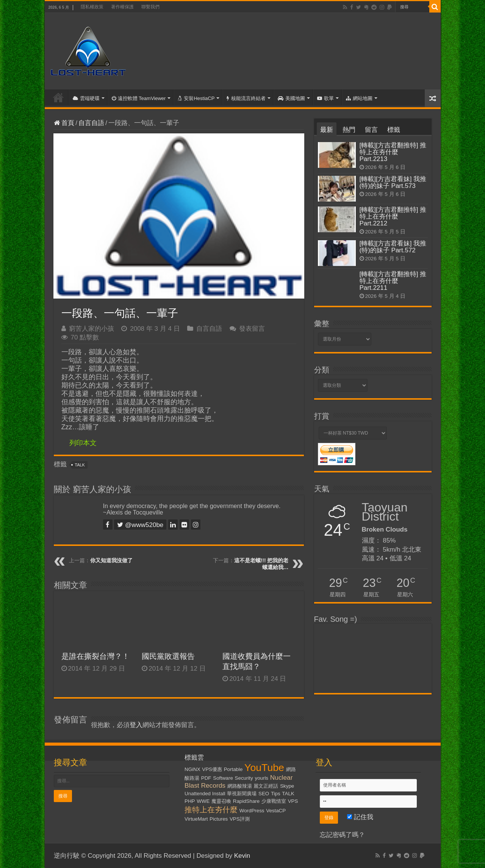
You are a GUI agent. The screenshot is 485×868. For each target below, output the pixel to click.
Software (223, 778)
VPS (293, 801)
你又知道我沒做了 (111, 560)
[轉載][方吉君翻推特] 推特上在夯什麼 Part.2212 (393, 217)
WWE (203, 801)
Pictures (219, 819)
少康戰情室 (274, 801)
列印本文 (83, 443)
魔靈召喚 (221, 801)
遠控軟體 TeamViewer (139, 98)
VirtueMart (196, 819)
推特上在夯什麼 (211, 810)
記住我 (360, 817)
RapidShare (246, 801)
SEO (264, 794)
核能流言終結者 (246, 98)
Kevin (242, 856)
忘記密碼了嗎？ (342, 835)
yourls (261, 778)
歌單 (325, 98)
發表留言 (252, 329)
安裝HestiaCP (196, 98)
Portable (233, 769)
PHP (190, 801)
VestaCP (276, 811)
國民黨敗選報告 (168, 656)
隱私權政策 (92, 7)
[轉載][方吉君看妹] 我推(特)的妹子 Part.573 (393, 182)
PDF (206, 778)
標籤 (394, 130)
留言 (371, 130)
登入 (136, 725)
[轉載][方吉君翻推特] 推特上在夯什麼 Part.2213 (393, 152)
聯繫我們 (150, 7)
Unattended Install (205, 794)
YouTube (264, 768)
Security (244, 778)
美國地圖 (291, 98)
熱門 (349, 130)
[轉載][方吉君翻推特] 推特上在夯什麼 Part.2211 (393, 281)
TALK (80, 465)
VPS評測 (240, 819)
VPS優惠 (212, 769)
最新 (327, 130)
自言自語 (91, 123)
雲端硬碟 (86, 98)
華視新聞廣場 (242, 794)
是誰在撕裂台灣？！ (95, 656)
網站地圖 (359, 98)
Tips (276, 794)
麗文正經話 (266, 786)
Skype (287, 786)
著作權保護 (122, 7)
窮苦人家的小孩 (92, 329)
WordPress (252, 811)
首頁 (58, 97)
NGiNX (192, 769)
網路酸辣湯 (240, 786)
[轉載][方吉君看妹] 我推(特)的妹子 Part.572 (393, 247)
